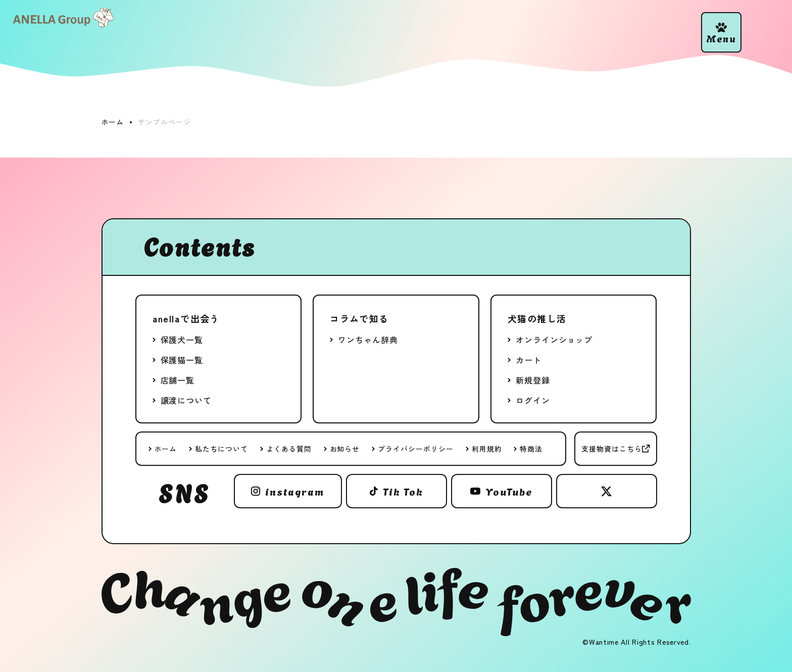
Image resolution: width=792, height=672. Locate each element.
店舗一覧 (178, 380)
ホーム (166, 449)
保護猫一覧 (182, 360)
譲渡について (186, 400)
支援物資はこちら (612, 449)
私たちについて (221, 449)
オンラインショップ (554, 340)
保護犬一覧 (182, 340)
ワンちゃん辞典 (368, 340)
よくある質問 (289, 449)
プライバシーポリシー (415, 449)
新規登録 (533, 380)
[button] (721, 32)
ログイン (533, 400)
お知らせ (345, 449)
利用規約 (487, 449)
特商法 (531, 449)
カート (529, 360)
